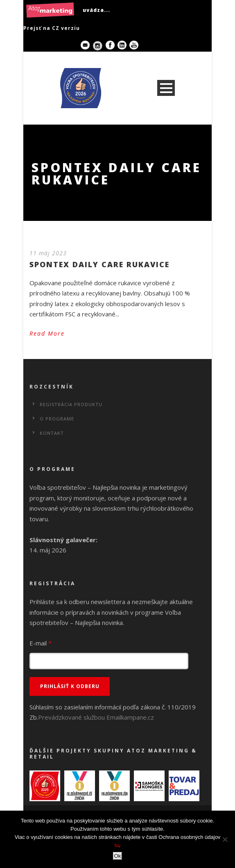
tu (117, 845)
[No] (225, 839)
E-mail (41, 643)
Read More (47, 333)
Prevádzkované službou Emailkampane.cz (96, 717)
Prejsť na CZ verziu (52, 28)
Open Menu (166, 88)
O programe (57, 419)
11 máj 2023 (48, 253)
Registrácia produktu (71, 404)
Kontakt (52, 433)
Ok (117, 856)
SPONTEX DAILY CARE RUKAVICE (99, 264)
